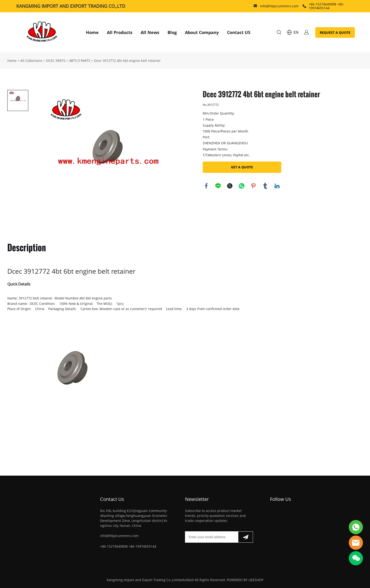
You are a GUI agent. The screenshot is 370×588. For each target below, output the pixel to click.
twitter (230, 186)
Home (92, 32)
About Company (202, 32)
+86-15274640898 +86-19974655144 (326, 6)
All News (150, 32)
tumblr (265, 186)
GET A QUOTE (242, 167)
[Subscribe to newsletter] (246, 537)
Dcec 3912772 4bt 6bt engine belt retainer (127, 61)
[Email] (212, 537)
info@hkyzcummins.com (279, 6)
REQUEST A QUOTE (335, 32)
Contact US (239, 32)
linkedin (277, 186)
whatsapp (242, 186)
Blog (172, 32)
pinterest (253, 186)
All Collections (31, 61)
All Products (120, 32)
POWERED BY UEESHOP (245, 580)
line (218, 186)
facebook (206, 186)
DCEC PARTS (56, 61)
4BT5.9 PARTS (80, 61)
